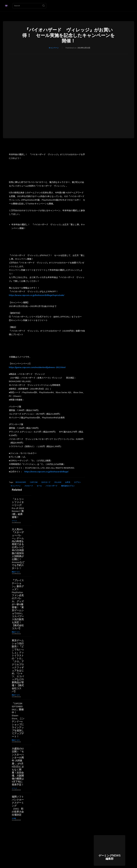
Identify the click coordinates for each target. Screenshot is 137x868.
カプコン (77, 482)
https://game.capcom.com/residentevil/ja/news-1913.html (37, 367)
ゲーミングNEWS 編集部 (110, 847)
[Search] (43, 6)
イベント (14, 520)
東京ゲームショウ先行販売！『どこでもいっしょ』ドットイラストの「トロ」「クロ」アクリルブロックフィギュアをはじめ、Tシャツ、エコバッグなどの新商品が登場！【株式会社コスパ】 (18, 661)
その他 (14, 808)
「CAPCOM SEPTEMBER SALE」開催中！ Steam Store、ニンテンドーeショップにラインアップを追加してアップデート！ (18, 713)
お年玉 (68, 482)
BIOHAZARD (21, 482)
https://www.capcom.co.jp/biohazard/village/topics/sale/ (37, 295)
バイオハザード (52, 486)
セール (39, 486)
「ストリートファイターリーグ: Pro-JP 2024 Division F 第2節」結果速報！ (18, 508)
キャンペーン (54, 48)
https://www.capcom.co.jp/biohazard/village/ (46, 472)
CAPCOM (34, 482)
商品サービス (16, 569)
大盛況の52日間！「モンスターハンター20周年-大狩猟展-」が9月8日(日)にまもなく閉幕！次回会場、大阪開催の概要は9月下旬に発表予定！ (18, 758)
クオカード (29, 486)
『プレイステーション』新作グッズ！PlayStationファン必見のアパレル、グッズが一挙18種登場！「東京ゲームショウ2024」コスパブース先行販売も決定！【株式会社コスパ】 (18, 601)
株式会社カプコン (68, 486)
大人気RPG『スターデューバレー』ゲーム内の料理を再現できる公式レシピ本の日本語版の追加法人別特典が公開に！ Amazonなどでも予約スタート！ (18, 547)
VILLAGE (58, 482)
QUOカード (46, 482)
